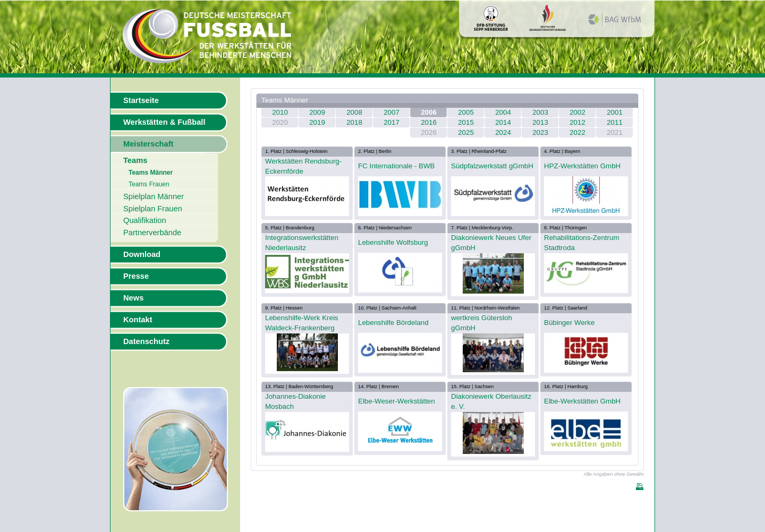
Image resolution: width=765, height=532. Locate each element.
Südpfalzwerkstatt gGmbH (492, 166)
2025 (466, 132)
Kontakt (138, 320)
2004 (503, 112)
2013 (540, 122)
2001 (615, 112)
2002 (577, 112)
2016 (429, 122)
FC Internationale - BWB (396, 166)
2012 (577, 122)
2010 (280, 112)
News (133, 298)
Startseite (141, 100)
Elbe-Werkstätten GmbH (582, 401)
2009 (317, 112)
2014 (503, 122)
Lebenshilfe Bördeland (393, 323)
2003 (540, 112)
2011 (615, 122)
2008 (354, 112)
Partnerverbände (152, 233)
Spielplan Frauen (153, 209)
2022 (577, 132)
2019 (317, 122)
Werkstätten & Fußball (164, 122)
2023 (540, 132)
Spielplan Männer (154, 196)
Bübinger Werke (569, 323)
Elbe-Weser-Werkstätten (397, 401)
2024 (503, 132)
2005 (466, 112)
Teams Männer (151, 173)
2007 (392, 112)
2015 (466, 122)
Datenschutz (146, 341)
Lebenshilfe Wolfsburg (393, 242)
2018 (354, 122)
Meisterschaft (148, 144)
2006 (429, 112)
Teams (135, 160)
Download (142, 254)
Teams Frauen (149, 184)
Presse (136, 276)
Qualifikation (145, 220)
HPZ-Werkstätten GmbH (582, 166)
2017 (392, 122)
